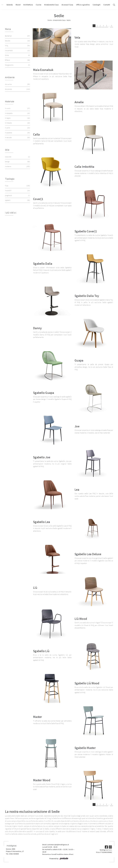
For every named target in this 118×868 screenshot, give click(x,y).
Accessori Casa (67, 5)
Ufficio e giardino (83, 5)
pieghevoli (17, 195)
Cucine (39, 5)
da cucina (17, 84)
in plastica (17, 133)
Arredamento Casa (51, 5)
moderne (17, 166)
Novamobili (17, 50)
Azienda (10, 5)
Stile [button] (7, 150)
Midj (17, 46)
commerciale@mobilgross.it (58, 845)
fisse (17, 186)
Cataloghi (97, 5)
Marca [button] (8, 29)
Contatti (107, 5)
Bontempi (17, 36)
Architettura (28, 5)
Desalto (17, 41)
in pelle (17, 128)
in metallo (17, 123)
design (17, 162)
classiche (17, 157)
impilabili (17, 191)
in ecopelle (17, 113)
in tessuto (17, 138)
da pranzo (17, 89)
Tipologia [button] (10, 179)
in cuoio (17, 108)
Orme (17, 55)
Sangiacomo (17, 65)
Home (50, 20)
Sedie (69, 20)
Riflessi (17, 60)
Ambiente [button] (10, 77)
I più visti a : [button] (11, 213)
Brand (18, 5)
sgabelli (17, 200)
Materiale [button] (10, 101)
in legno (17, 118)
